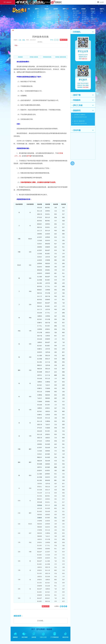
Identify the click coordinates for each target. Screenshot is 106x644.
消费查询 (84, 13)
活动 (38, 15)
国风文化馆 (76, 17)
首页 (29, 9)
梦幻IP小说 (76, 21)
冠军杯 (65, 25)
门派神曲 (76, 19)
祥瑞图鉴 (58, 25)
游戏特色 (57, 13)
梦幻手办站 (76, 27)
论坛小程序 (94, 21)
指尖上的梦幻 (76, 11)
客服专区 (102, 12)
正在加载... (41, 621)
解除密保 (84, 17)
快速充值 (84, 11)
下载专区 (46, 9)
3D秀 (57, 27)
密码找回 (84, 15)
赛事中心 (66, 9)
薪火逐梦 (75, 15)
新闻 (38, 11)
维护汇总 (39, 17)
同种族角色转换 (47, 57)
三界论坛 (94, 19)
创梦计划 (93, 13)
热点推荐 (101, 2)
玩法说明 (57, 11)
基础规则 (20, 57)
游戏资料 (56, 9)
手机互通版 (49, 13)
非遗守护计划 (77, 13)
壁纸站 (56, 29)
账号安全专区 (85, 19)
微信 (92, 15)
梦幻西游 (19, 10)
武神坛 (65, 11)
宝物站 (57, 23)
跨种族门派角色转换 (61, 57)
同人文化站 (76, 25)
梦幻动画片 (76, 23)
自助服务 (83, 9)
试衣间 (57, 15)
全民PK (66, 23)
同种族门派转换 (34, 57)
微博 (92, 17)
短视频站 (93, 23)
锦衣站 (57, 19)
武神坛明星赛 (67, 27)
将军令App (48, 19)
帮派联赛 (66, 15)
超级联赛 (67, 17)
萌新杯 (66, 19)
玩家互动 (93, 9)
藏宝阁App (48, 17)
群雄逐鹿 (67, 21)
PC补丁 (48, 15)
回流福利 (85, 23)
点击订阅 (64, 40)
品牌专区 (74, 9)
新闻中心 (37, 9)
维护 (38, 13)
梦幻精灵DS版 (86, 21)
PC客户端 (48, 11)
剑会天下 (66, 13)
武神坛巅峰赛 (68, 29)
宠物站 (57, 21)
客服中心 (102, 9)
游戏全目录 (8, 2)
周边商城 (75, 29)
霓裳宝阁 (58, 17)
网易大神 (93, 11)
